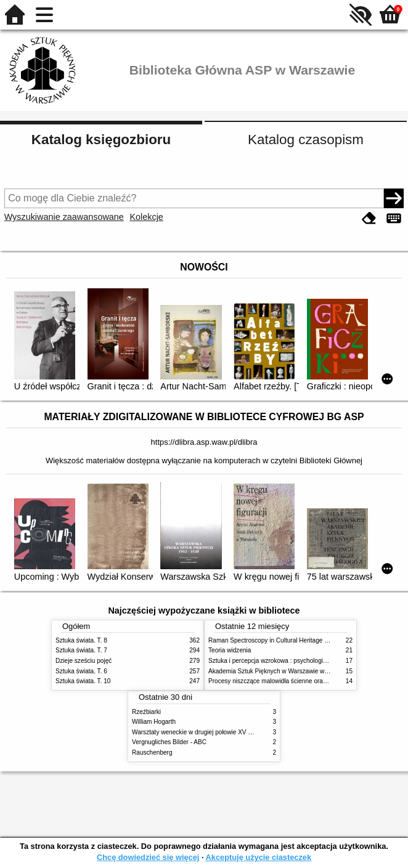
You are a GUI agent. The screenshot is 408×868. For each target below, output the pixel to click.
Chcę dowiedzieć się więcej (148, 857)
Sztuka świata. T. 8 (81, 640)
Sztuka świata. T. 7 (81, 650)
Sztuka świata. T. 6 (81, 671)
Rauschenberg (152, 752)
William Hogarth (154, 722)
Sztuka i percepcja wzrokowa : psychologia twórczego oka (288, 661)
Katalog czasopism (306, 140)
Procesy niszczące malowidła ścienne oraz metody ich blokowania (300, 681)
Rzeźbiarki (146, 712)
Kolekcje (146, 217)
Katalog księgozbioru (101, 140)
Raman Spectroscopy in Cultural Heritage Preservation (284, 640)
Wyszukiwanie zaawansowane (64, 217)
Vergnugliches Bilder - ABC (169, 742)
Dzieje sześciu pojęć (84, 661)
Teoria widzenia (230, 650)
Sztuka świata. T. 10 (83, 681)
